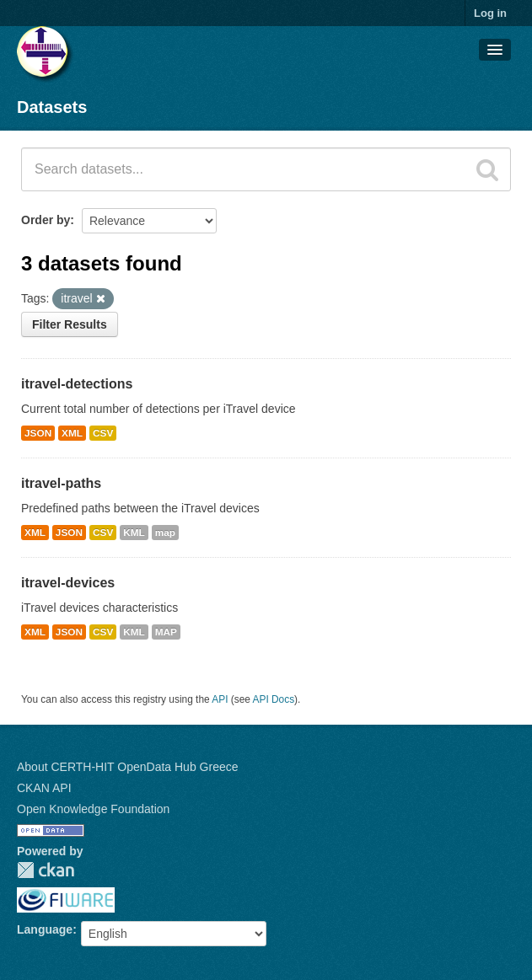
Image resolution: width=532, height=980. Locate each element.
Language (45, 929)
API (220, 699)
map (165, 533)
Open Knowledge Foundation (93, 809)
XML (72, 433)
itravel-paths (61, 483)
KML (134, 533)
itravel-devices (68, 583)
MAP (166, 632)
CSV (103, 433)
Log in (490, 13)
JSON (38, 433)
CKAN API (44, 788)
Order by (46, 220)
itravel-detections (77, 384)
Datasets (52, 107)
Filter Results (70, 324)
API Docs (274, 699)
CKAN (46, 870)
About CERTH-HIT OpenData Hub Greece (128, 767)
